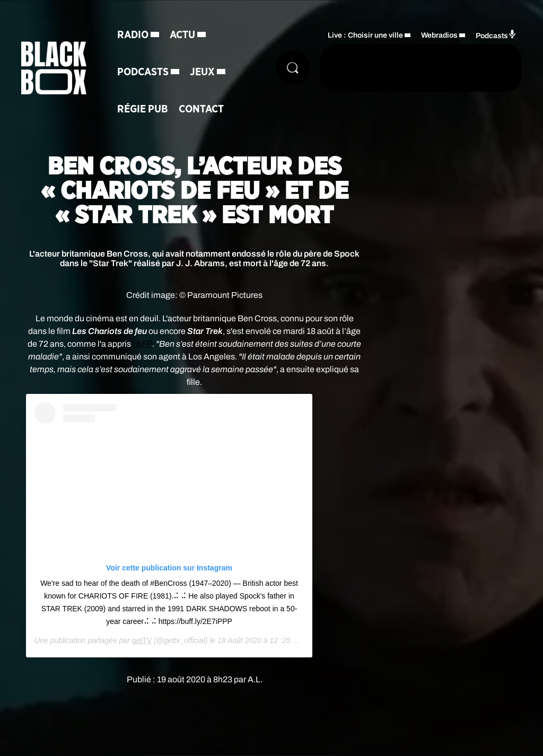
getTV (142, 640)
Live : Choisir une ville (365, 35)
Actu (182, 35)
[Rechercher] (293, 68)
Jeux (202, 72)
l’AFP (142, 344)
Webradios (439, 35)
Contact (201, 109)
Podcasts (143, 72)
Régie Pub (143, 109)
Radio (133, 35)
